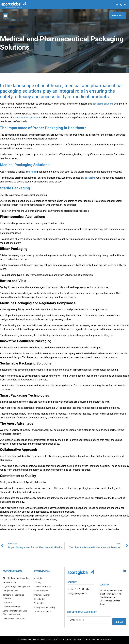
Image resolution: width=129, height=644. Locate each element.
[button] (5, 16)
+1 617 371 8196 (78, 589)
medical (33, 172)
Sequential (105, 640)
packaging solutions (103, 104)
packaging (90, 178)
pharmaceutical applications (27, 118)
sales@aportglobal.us (77, 594)
